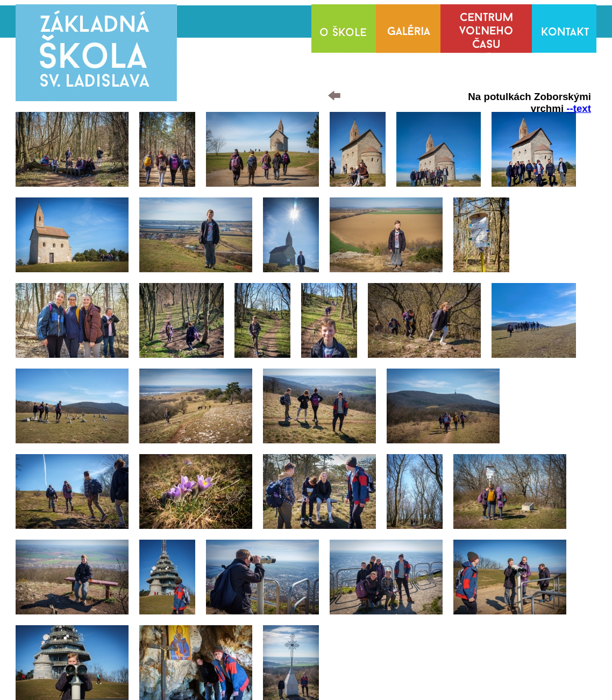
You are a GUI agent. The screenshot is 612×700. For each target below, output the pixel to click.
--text (579, 108)
